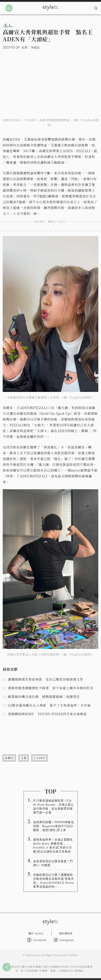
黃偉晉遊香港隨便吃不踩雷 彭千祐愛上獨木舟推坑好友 (51, 688)
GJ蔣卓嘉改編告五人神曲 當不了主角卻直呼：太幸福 (49, 705)
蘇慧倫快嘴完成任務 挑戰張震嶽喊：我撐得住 (44, 696)
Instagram (64, 940)
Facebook (37, 940)
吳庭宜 (35, 47)
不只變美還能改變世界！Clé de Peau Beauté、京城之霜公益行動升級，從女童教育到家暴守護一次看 (53, 806)
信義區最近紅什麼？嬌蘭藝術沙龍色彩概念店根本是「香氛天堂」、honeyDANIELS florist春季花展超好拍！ (54, 880)
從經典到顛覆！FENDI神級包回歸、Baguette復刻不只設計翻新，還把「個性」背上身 (54, 826)
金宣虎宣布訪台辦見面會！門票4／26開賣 (53, 863)
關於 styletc (36, 933)
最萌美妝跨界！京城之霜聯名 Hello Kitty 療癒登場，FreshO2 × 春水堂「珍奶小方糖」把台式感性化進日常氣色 (53, 845)
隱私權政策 (66, 933)
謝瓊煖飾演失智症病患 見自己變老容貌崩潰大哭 (46, 679)
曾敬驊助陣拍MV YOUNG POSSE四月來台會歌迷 (47, 714)
